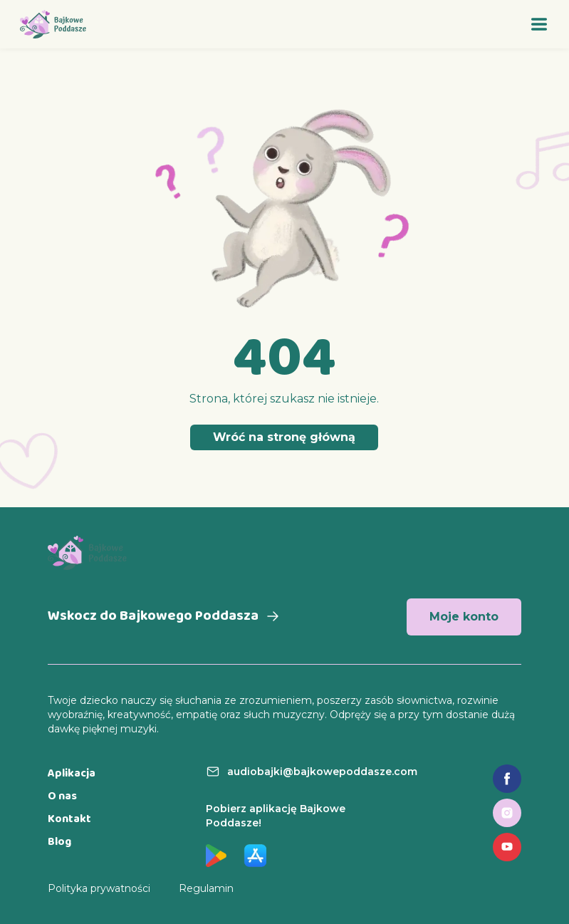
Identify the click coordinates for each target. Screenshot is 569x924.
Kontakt (69, 820)
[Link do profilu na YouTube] (507, 847)
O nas (62, 797)
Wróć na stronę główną (284, 437)
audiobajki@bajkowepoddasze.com (322, 772)
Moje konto (464, 617)
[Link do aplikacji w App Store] (255, 856)
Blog (59, 842)
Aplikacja (72, 774)
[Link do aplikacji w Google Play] (216, 856)
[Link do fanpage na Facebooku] (507, 779)
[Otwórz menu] (539, 24)
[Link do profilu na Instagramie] (507, 813)
